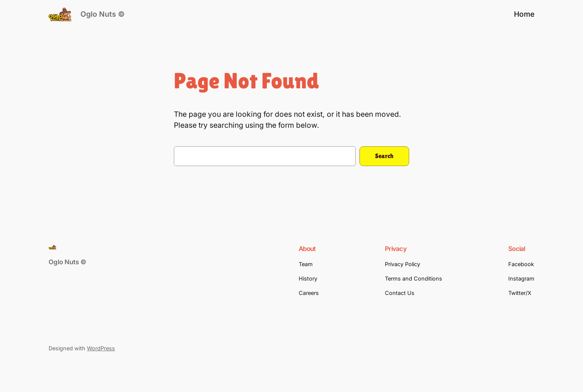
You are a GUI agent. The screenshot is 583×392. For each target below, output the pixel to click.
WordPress (101, 348)
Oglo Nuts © (103, 14)
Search (384, 156)
